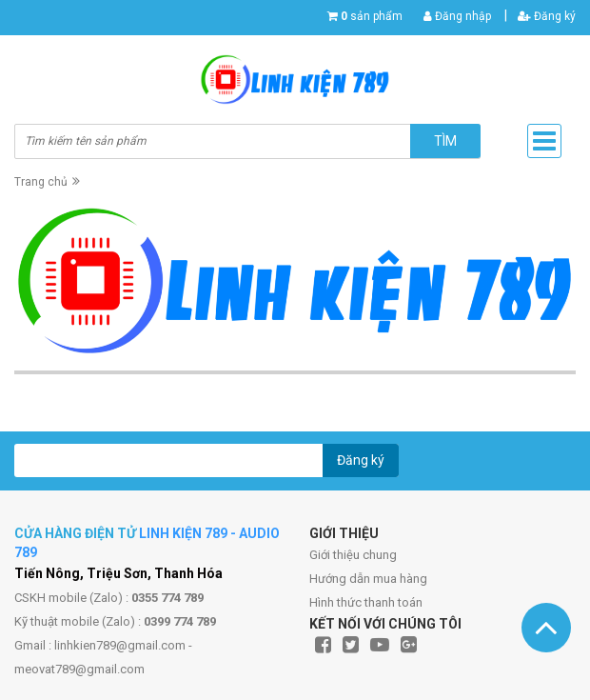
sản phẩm (372, 16)
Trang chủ (41, 182)
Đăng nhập (457, 16)
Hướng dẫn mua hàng (368, 579)
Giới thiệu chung (353, 555)
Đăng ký (547, 16)
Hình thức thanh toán (366, 602)
